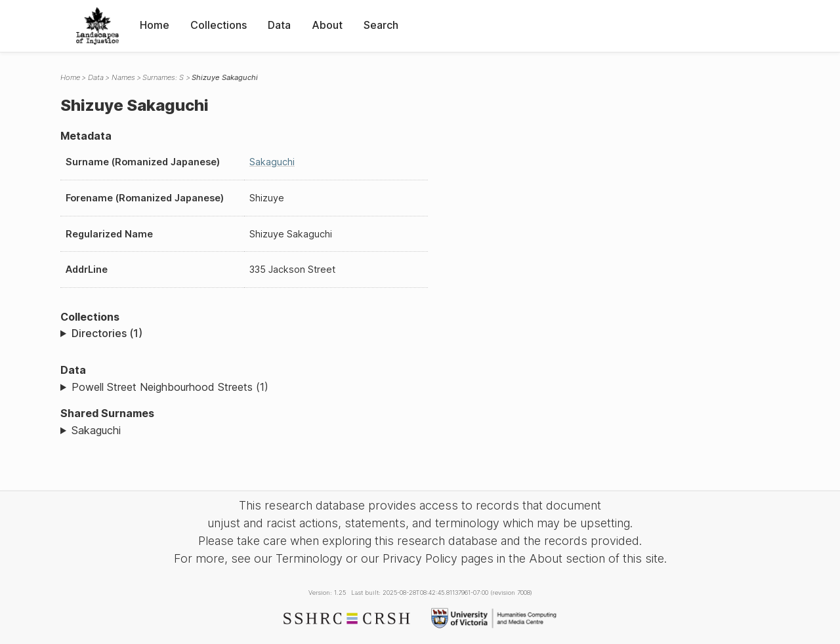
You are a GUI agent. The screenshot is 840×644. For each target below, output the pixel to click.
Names (123, 77)
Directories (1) (107, 333)
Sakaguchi (272, 162)
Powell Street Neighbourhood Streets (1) (170, 387)
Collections (219, 25)
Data (279, 25)
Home (155, 25)
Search (381, 25)
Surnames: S (163, 77)
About (327, 25)
